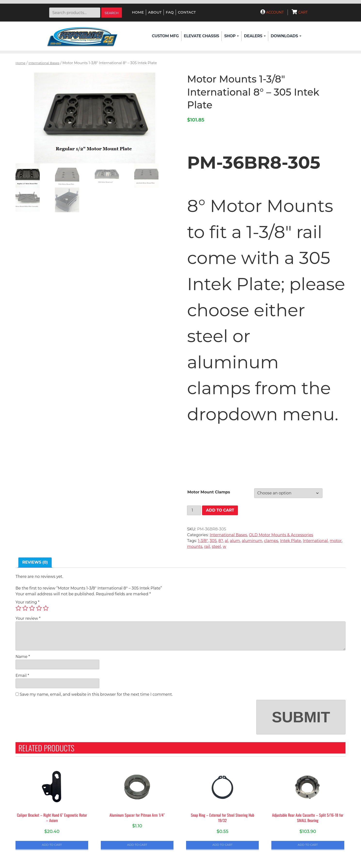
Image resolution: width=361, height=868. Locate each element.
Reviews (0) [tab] (35, 562)
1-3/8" (203, 541)
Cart (300, 12)
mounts (195, 547)
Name (23, 657)
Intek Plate (290, 541)
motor (336, 541)
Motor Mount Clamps (209, 492)
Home (138, 12)
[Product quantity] (194, 510)
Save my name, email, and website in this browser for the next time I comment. (96, 694)
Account (272, 12)
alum (235, 541)
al (227, 541)
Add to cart (220, 510)
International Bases (44, 63)
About (155, 12)
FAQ (170, 12)
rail (207, 547)
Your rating (27, 602)
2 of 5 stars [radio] (25, 608)
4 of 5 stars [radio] (39, 608)
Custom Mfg (165, 36)
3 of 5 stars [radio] (32, 608)
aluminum (252, 541)
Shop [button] (231, 36)
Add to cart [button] (52, 845)
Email (22, 676)
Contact (187, 12)
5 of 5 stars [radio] (46, 608)
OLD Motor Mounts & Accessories (281, 535)
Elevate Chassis (202, 36)
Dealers (255, 36)
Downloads (286, 36)
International (315, 541)
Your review (28, 618)
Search (112, 13)
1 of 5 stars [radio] (18, 608)
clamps (271, 541)
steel (216, 547)
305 (213, 541)
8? (221, 541)
